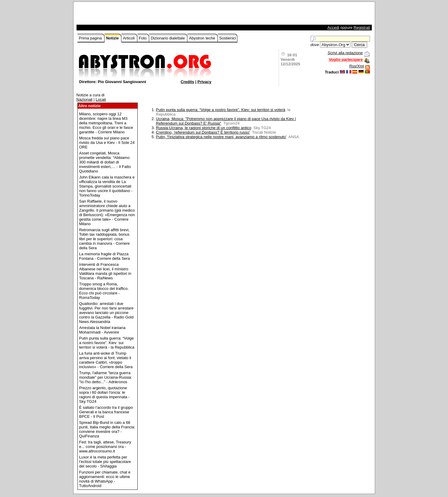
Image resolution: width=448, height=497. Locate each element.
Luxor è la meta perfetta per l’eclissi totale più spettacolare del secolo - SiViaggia (105, 462)
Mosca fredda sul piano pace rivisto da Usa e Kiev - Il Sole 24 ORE (107, 143)
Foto (143, 38)
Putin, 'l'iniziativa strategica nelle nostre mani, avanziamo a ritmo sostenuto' (221, 137)
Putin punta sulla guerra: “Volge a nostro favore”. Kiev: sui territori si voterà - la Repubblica (107, 343)
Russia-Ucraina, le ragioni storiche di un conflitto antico (204, 128)
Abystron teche (202, 38)
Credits (188, 82)
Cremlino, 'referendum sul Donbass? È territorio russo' (203, 132)
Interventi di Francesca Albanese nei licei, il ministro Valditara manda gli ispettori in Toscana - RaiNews (105, 271)
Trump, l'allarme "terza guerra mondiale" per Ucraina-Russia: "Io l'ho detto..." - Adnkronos (106, 377)
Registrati (362, 28)
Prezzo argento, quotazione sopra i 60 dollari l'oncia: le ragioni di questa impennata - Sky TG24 (105, 395)
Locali (101, 99)
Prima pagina (91, 38)
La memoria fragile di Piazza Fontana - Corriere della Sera (105, 256)
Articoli (129, 38)
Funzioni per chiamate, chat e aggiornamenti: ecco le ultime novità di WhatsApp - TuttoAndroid (105, 479)
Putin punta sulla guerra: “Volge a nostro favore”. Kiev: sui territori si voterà (221, 110)
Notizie (113, 38)
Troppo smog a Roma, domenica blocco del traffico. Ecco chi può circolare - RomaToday (104, 291)
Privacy (204, 82)
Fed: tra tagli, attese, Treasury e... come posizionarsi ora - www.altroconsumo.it (105, 447)
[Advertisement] (148, 15)
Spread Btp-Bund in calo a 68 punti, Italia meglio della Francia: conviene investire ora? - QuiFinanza (107, 429)
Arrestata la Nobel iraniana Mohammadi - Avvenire (102, 330)
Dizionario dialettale (168, 38)
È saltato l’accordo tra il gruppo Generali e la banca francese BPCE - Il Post (106, 412)
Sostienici (228, 38)
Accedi (333, 28)
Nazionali (85, 99)
